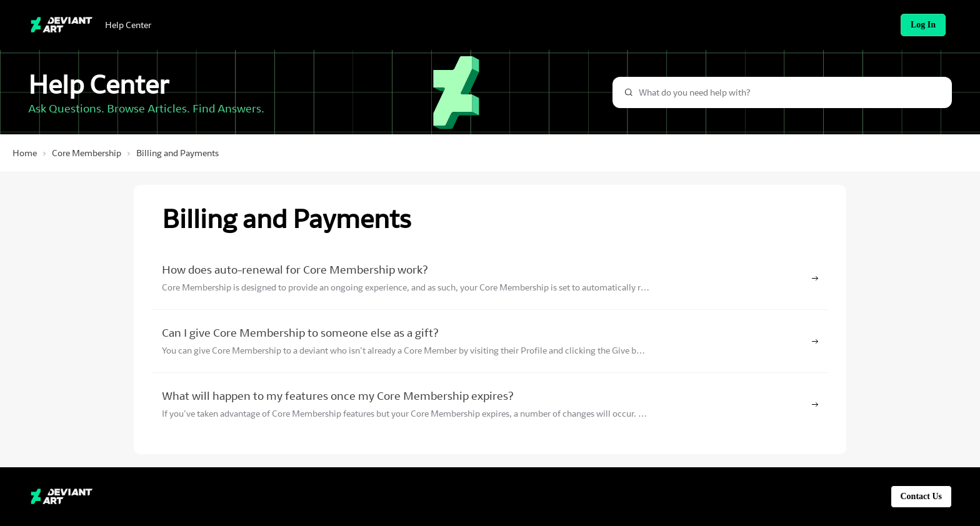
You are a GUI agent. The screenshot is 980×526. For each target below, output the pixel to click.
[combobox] (782, 92)
